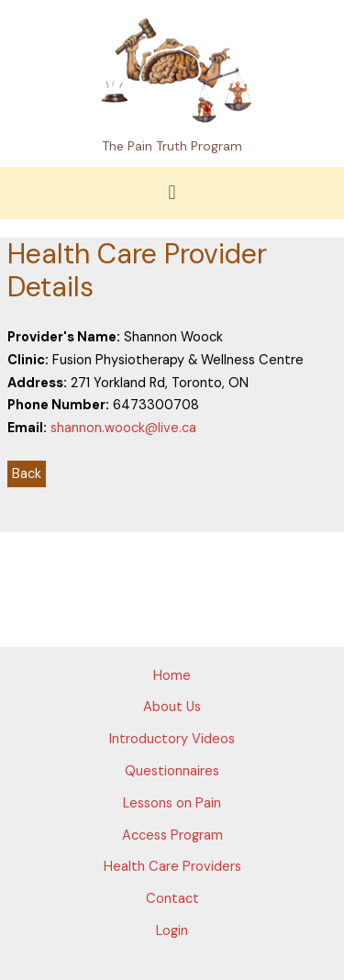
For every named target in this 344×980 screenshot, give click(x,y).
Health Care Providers (172, 867)
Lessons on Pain (172, 803)
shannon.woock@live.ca (123, 428)
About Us (172, 707)
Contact (172, 899)
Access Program (172, 835)
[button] (172, 193)
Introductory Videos (172, 739)
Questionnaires (172, 771)
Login (172, 931)
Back (27, 474)
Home (172, 676)
